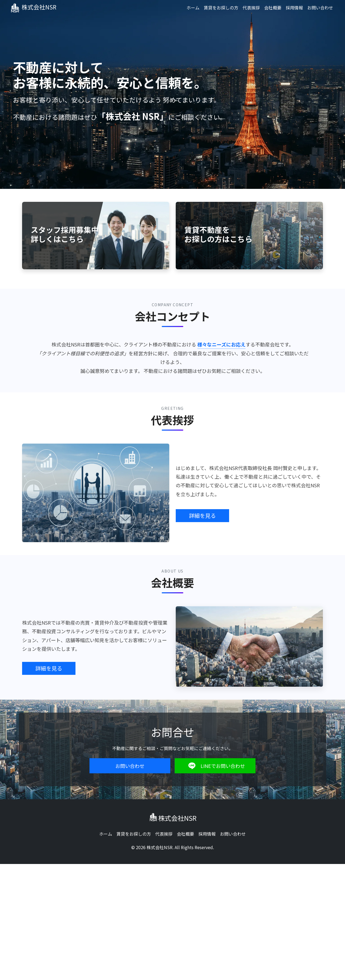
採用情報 (294, 8)
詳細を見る (202, 515)
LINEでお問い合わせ (215, 766)
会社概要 (273, 8)
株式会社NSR (38, 7)
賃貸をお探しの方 (221, 8)
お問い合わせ (320, 8)
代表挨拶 (251, 8)
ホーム (193, 8)
